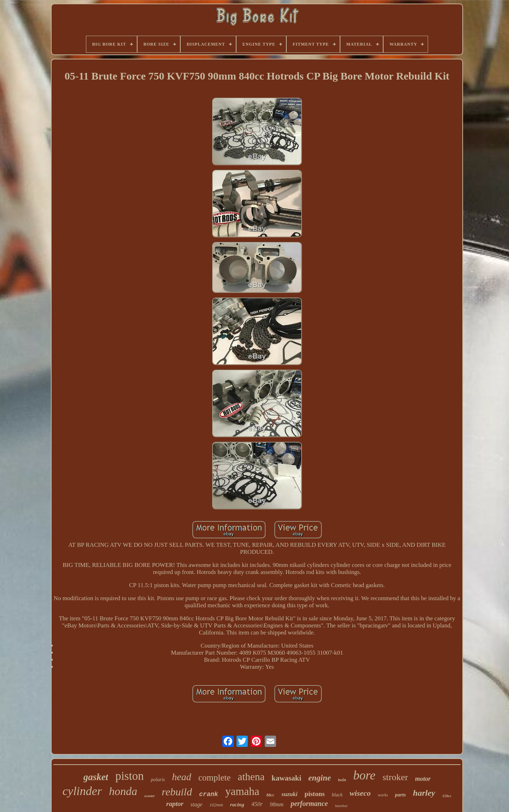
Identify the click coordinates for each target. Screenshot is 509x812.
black (337, 795)
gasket (96, 777)
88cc (271, 795)
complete (215, 778)
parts (400, 795)
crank (209, 794)
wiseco (360, 793)
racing (237, 805)
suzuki (289, 794)
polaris (158, 780)
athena (251, 777)
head (182, 777)
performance (309, 804)
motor (423, 779)
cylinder (82, 791)
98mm (277, 804)
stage (197, 804)
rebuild (177, 792)
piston (130, 776)
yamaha (242, 791)
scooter (149, 796)
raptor (175, 804)
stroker (395, 777)
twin (342, 780)
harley (424, 793)
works (383, 795)
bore (364, 775)
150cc (447, 796)
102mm (216, 805)
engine (320, 778)
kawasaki (286, 778)
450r (257, 804)
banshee (341, 806)
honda (123, 791)
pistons (315, 794)
